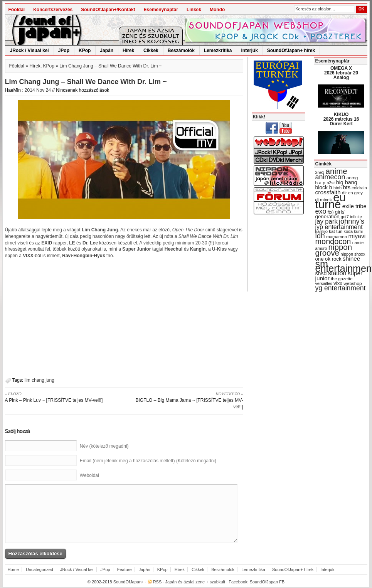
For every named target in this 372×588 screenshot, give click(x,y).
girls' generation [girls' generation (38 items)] (330, 214)
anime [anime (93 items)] (337, 171)
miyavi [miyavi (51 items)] (357, 236)
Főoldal (17, 10)
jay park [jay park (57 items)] (327, 222)
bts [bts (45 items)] (347, 187)
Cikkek (151, 51)
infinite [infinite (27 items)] (356, 217)
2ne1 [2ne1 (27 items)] (320, 172)
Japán (107, 51)
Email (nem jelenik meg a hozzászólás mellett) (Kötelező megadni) (148, 461)
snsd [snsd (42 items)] (321, 273)
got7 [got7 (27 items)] (345, 217)
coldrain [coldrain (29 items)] (359, 188)
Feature (125, 569)
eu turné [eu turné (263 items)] (331, 201)
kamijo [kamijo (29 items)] (322, 231)
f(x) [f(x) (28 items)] (331, 212)
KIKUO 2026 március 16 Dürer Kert (341, 119)
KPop (85, 51)
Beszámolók (181, 51)
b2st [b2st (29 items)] (331, 183)
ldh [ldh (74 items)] (320, 236)
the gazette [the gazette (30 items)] (342, 279)
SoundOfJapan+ (129, 582)
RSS (157, 582)
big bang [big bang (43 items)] (347, 182)
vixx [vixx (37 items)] (338, 283)
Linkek (194, 10)
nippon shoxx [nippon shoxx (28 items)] (353, 254)
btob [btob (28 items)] (337, 188)
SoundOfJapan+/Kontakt (108, 10)
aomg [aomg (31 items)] (352, 178)
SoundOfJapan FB (267, 582)
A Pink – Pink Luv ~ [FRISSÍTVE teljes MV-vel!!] (62, 397)
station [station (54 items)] (337, 273)
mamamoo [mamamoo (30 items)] (337, 237)
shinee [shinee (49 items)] (352, 259)
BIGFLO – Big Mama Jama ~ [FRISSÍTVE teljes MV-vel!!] (186, 400)
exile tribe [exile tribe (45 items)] (354, 206)
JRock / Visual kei (29, 51)
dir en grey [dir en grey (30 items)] (352, 193)
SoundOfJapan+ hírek (291, 51)
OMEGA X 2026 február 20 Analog (341, 73)
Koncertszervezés (53, 10)
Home (13, 569)
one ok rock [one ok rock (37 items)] (328, 259)
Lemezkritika (218, 51)
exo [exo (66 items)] (321, 211)
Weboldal (89, 475)
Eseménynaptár (161, 10)
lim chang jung (40, 380)
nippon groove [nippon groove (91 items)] (334, 250)
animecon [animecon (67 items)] (330, 177)
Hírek (128, 51)
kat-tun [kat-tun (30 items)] (336, 231)
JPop (64, 51)
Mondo (217, 10)
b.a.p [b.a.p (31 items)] (320, 183)
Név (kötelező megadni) (104, 446)
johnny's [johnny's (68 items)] (352, 221)
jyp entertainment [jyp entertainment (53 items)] (339, 227)
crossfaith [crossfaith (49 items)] (328, 192)
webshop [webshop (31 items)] (353, 283)
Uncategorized (40, 569)
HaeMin (13, 90)
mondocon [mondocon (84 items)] (333, 241)
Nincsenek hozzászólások (82, 90)
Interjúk (250, 51)
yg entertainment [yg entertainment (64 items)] (341, 288)
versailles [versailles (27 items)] (324, 283)
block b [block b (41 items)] (324, 187)
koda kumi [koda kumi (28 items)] (353, 231)
